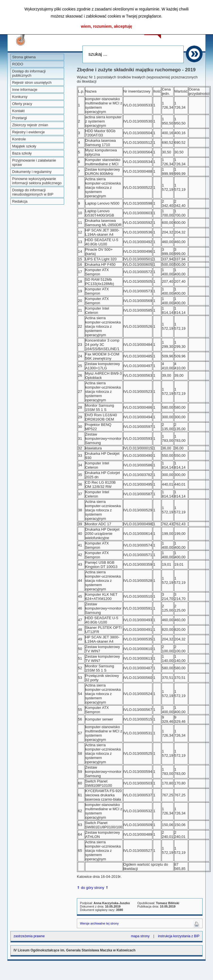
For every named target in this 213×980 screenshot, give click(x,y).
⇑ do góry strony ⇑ (93, 888)
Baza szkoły (22, 153)
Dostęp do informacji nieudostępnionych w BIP (33, 192)
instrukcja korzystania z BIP (179, 936)
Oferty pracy (22, 104)
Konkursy (20, 97)
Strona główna (24, 57)
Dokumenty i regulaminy (32, 172)
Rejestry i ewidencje (29, 132)
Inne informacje (25, 90)
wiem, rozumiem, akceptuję (106, 26)
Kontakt (18, 111)
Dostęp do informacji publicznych (29, 73)
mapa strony (140, 936)
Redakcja (20, 201)
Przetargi (19, 118)
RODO (18, 64)
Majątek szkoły (24, 146)
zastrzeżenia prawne (29, 936)
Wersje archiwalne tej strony (99, 923)
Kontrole (19, 139)
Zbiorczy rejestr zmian (30, 125)
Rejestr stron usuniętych (32, 82)
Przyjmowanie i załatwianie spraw (34, 162)
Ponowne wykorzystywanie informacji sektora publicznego (37, 181)
